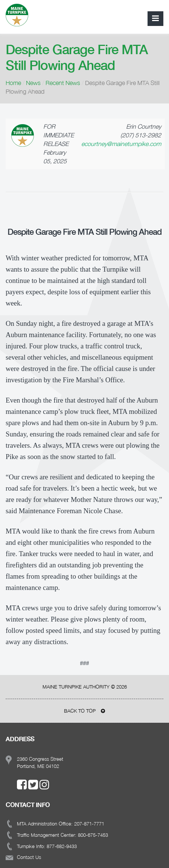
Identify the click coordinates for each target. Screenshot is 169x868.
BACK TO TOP (84, 711)
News (33, 83)
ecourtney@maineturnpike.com (121, 144)
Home (13, 83)
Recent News (63, 83)
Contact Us (29, 857)
